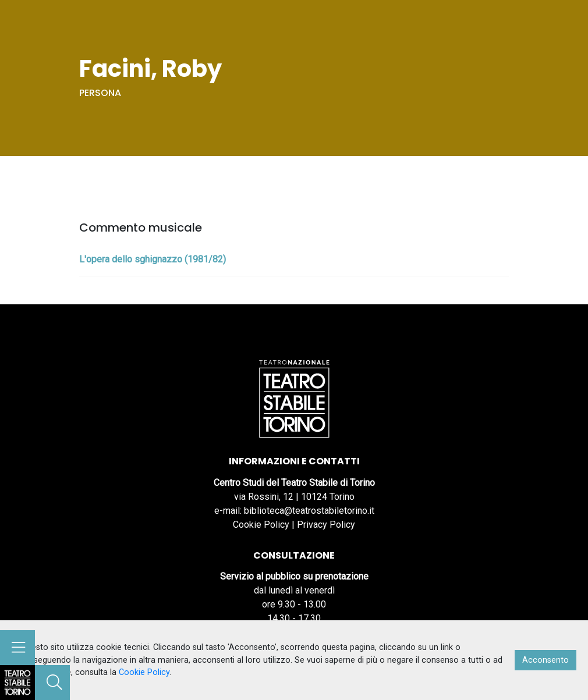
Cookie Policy (261, 525)
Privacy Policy (326, 525)
